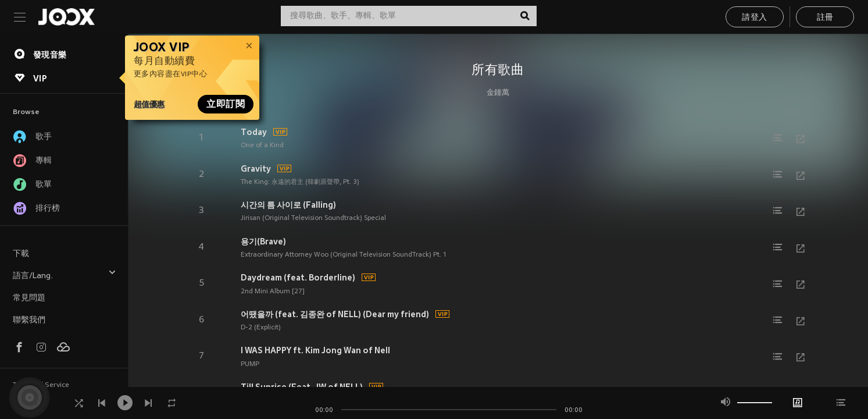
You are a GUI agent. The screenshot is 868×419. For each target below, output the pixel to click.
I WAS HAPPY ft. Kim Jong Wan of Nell (315, 350)
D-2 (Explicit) (261, 328)
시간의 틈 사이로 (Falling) (288, 205)
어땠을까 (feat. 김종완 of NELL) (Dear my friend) (335, 314)
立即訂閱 (226, 104)
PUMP (250, 364)
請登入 (754, 18)
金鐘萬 (498, 93)
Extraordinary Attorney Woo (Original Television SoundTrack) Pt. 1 (344, 255)
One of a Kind (262, 145)
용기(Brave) (263, 242)
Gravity (256, 169)
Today (254, 132)
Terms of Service (41, 385)
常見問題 (29, 298)
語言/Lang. (65, 274)
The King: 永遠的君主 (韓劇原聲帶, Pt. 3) (300, 182)
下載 (21, 254)
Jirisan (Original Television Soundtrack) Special (313, 218)
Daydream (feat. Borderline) (298, 278)
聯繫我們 (29, 320)
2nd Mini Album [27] (273, 292)
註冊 (825, 18)
